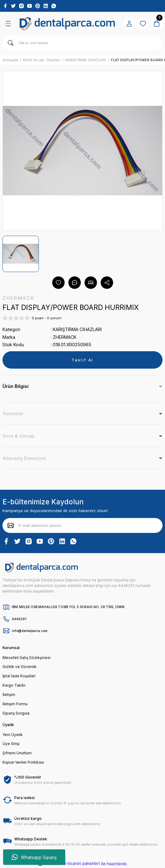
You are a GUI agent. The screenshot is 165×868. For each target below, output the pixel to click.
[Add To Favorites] (58, 283)
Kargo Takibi (14, 685)
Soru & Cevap (18, 436)
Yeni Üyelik (13, 735)
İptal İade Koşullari (19, 676)
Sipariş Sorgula (16, 713)
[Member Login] (129, 24)
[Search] (82, 43)
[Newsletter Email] (82, 525)
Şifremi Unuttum (17, 753)
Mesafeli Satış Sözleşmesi (27, 658)
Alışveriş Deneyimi (24, 458)
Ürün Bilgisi (16, 386)
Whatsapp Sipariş (34, 857)
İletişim (9, 695)
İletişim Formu (15, 704)
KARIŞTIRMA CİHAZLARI (77, 329)
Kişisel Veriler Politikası (23, 762)
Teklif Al (82, 360)
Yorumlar (13, 414)
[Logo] (67, 24)
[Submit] (11, 525)
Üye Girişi (11, 744)
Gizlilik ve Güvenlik (20, 667)
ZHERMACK (65, 337)
